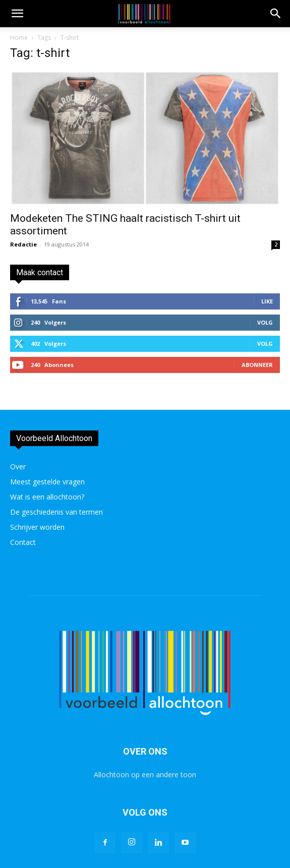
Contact (23, 542)
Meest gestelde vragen (47, 482)
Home (19, 38)
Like (267, 301)
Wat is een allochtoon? (47, 497)
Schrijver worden (37, 527)
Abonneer (257, 365)
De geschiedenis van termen (56, 512)
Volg (265, 322)
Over (18, 467)
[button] (276, 14)
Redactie (23, 244)
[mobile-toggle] (17, 14)
